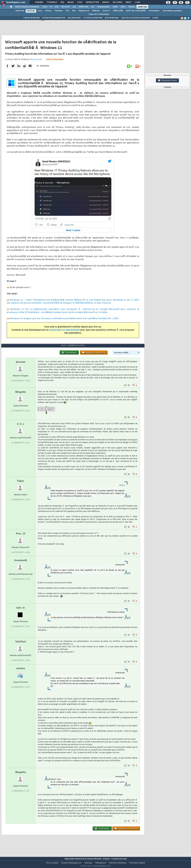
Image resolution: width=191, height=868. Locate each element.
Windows (31, 11)
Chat (80, 2)
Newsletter (92, 2)
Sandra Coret (36, 61)
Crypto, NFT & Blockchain (99, 14)
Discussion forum (167, 81)
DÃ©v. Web (83, 7)
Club (137, 2)
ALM (57, 7)
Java (74, 7)
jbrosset (21, 367)
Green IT (106, 11)
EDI (93, 7)
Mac (74, 11)
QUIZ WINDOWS (112, 18)
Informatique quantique (172, 11)
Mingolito (21, 397)
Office (123, 7)
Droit (128, 2)
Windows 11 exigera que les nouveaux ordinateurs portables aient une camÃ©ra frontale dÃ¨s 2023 (64, 321)
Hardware (59, 11)
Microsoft (65, 7)
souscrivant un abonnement (65, 332)
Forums (39, 2)
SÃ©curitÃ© (118, 11)
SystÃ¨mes (142, 7)
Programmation (103, 7)
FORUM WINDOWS (32, 18)
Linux (40, 11)
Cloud (45, 7)
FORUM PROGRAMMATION (54, 18)
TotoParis (21, 647)
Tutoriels (52, 2)
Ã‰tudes (117, 2)
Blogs (71, 2)
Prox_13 (21, 539)
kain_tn (21, 613)
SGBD (115, 7)
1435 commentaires (55, 61)
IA (51, 7)
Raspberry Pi (84, 11)
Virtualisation (154, 11)
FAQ (62, 2)
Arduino (48, 11)
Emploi (106, 2)
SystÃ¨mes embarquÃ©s (136, 11)
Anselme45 (21, 566)
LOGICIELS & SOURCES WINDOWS (136, 18)
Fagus (21, 486)
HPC (67, 11)
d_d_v (21, 429)
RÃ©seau (96, 11)
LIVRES (155, 18)
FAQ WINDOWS (74, 18)
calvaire (21, 674)
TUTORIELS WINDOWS (93, 18)
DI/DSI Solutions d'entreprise (27, 7)
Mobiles (132, 7)
